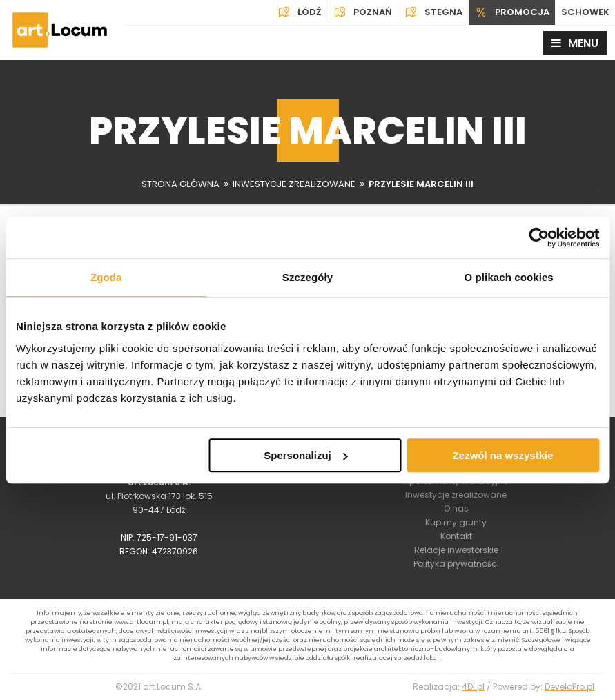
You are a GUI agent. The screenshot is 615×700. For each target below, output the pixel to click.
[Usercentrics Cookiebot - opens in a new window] (539, 237)
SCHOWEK (585, 12)
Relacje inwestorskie (456, 550)
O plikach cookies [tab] (509, 277)
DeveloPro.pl (569, 687)
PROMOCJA (512, 12)
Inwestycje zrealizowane (456, 495)
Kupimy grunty (456, 522)
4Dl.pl (473, 687)
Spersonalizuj (306, 455)
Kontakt (456, 536)
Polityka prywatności (456, 564)
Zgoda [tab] (106, 277)
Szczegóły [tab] (307, 277)
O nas (456, 508)
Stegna (433, 12)
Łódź (299, 12)
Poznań (362, 12)
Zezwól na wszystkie (503, 455)
